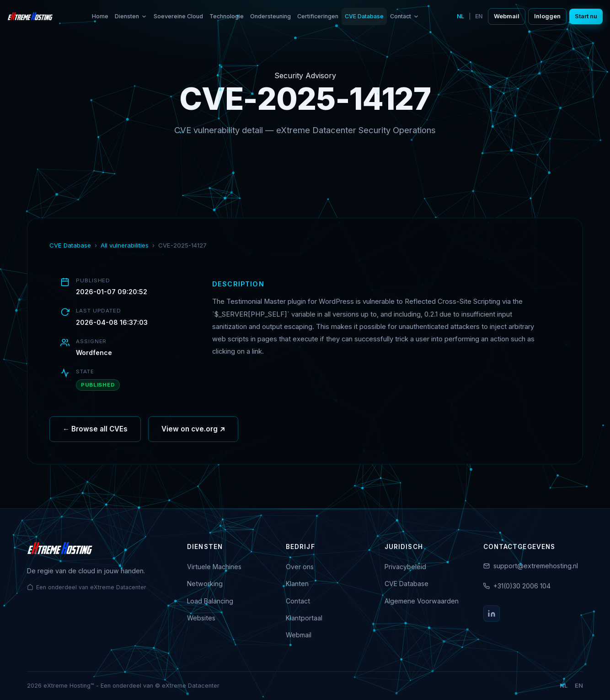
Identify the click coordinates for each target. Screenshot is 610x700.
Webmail (507, 16)
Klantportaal (304, 618)
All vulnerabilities (125, 245)
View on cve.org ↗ (193, 431)
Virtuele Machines (214, 567)
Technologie (227, 16)
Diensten (131, 16)
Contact (405, 16)
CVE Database (364, 16)
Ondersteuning (270, 16)
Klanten (297, 584)
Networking (205, 584)
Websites (201, 618)
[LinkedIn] (492, 614)
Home (100, 16)
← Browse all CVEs (95, 431)
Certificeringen (318, 16)
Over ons (300, 567)
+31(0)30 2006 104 (522, 586)
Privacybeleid (405, 567)
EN (479, 16)
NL (460, 16)
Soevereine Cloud (178, 16)
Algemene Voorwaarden (422, 601)
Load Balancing (210, 601)
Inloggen (547, 16)
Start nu (586, 16)
